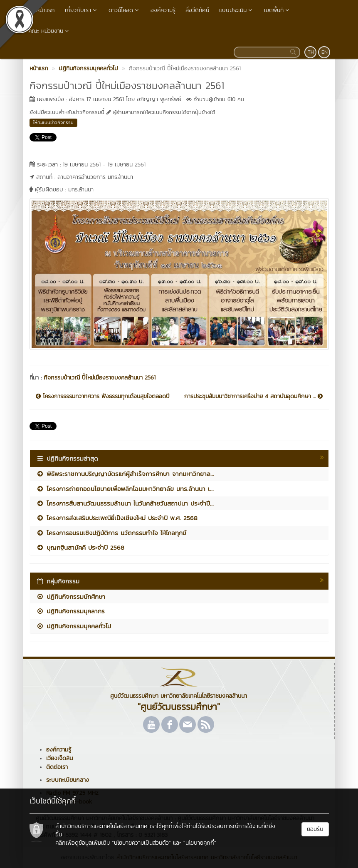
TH (311, 52)
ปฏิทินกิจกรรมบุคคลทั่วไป (74, 626)
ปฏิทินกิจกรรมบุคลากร (70, 611)
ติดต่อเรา (57, 767)
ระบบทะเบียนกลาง (68, 780)
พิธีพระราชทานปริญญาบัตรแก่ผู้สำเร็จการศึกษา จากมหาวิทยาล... (125, 474)
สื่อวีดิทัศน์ (197, 10)
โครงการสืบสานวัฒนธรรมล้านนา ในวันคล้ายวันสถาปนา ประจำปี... (125, 503)
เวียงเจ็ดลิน (59, 758)
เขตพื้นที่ (278, 10)
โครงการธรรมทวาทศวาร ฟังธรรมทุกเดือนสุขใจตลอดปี (103, 397)
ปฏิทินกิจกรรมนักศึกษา (71, 596)
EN (325, 52)
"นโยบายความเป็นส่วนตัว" (141, 843)
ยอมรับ (315, 829)
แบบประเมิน (237, 10)
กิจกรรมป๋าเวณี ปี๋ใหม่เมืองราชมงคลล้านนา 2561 (100, 378)
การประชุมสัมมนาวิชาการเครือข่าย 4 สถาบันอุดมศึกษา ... (253, 397)
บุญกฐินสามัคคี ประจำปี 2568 (80, 547)
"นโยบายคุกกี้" (200, 843)
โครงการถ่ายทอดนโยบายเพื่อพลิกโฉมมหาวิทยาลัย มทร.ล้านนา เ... (125, 489)
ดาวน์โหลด (125, 10)
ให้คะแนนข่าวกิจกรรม (53, 122)
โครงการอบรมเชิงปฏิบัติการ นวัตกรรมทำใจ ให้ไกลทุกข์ (111, 533)
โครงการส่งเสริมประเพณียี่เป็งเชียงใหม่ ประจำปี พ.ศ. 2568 (117, 518)
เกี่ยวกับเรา (82, 10)
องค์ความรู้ (163, 10)
